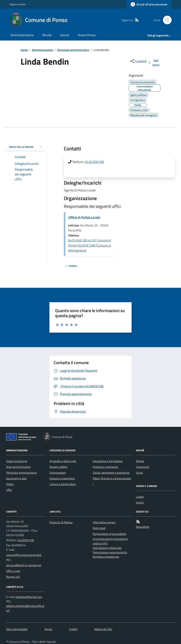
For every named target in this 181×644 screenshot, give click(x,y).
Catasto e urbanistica (62, 478)
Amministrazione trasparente (110, 539)
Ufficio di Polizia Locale (84, 217)
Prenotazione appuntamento (110, 552)
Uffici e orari (13, 571)
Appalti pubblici (58, 467)
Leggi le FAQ (100, 543)
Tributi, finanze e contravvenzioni (112, 481)
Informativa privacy (104, 522)
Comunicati (143, 467)
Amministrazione (22, 35)
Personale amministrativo (73, 50)
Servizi (65, 35)
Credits (73, 629)
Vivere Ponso (87, 35)
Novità (47, 35)
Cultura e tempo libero (63, 484)
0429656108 (26, 540)
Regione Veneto (18, 4)
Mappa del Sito (103, 629)
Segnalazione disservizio (107, 548)
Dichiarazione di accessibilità (109, 534)
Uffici (9, 490)
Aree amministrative (18, 467)
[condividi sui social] (138, 61)
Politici (10, 484)
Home (24, 50)
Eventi (140, 502)
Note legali (99, 528)
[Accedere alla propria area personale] (149, 4)
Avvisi (139, 473)
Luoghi (140, 497)
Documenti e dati (16, 478)
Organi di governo (17, 461)
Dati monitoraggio (17, 629)
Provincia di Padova (61, 522)
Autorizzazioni (58, 473)
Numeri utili (13, 577)
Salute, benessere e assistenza (111, 473)
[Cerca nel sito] (166, 20)
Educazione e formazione (108, 461)
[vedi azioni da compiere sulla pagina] (154, 62)
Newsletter (143, 527)
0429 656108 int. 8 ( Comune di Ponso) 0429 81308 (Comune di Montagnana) (90, 245)
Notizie (140, 461)
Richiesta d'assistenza (106, 557)
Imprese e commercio (105, 467)
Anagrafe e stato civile (63, 461)
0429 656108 (94, 162)
